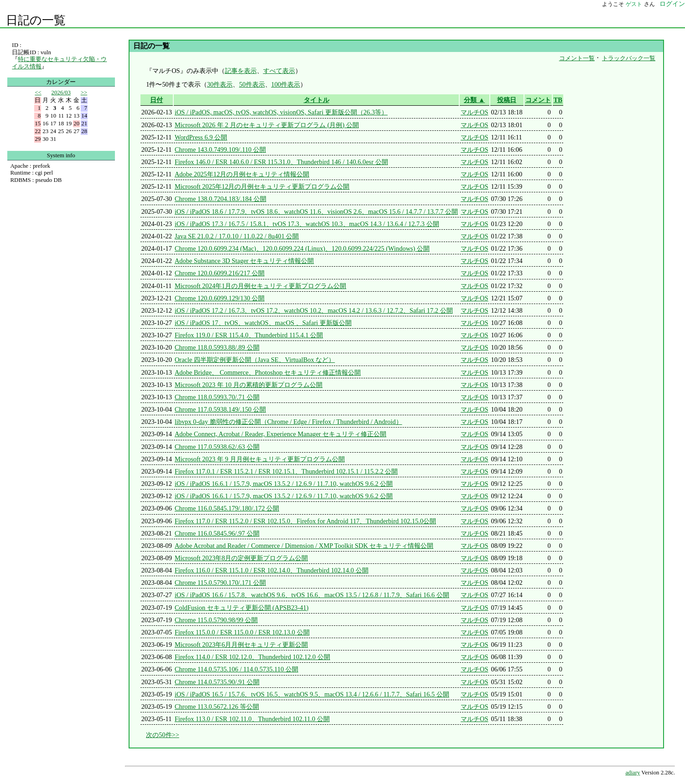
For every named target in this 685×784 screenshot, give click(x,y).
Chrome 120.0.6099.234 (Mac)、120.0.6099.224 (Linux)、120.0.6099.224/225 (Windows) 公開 (302, 248)
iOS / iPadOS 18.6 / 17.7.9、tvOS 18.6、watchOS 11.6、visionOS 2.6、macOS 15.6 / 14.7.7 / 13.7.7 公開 (316, 211)
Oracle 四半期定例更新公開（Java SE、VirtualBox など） (255, 360)
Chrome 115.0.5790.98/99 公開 (216, 620)
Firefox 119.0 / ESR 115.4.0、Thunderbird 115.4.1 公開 (249, 335)
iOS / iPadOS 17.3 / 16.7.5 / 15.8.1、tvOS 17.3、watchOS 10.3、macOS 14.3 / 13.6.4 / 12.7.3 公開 (307, 224)
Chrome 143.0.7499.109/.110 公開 (220, 150)
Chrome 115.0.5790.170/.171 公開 (220, 583)
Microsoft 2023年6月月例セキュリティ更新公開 (241, 645)
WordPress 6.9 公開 (201, 137)
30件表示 (220, 84)
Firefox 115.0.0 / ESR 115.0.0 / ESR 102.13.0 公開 (242, 632)
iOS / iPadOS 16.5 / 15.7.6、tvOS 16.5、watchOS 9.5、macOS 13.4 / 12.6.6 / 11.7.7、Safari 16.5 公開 (312, 694)
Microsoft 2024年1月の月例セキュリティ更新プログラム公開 (260, 286)
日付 (156, 100)
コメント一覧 (577, 58)
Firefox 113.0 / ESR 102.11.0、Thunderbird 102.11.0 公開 (252, 719)
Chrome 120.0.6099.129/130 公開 (220, 298)
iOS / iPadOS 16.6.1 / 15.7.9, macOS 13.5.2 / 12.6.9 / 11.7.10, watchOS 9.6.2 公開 (284, 484)
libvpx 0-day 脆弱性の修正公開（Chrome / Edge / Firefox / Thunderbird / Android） (288, 422)
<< (38, 92)
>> (84, 92)
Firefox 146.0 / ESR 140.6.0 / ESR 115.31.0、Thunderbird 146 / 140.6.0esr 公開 (281, 162)
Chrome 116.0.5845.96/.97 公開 (217, 533)
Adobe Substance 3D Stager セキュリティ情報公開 (244, 261)
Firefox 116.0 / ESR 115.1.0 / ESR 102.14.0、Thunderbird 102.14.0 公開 (272, 570)
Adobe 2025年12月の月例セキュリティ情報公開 (242, 174)
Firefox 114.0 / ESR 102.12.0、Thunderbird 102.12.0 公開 (252, 657)
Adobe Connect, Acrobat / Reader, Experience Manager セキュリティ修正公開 (280, 434)
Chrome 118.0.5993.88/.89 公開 (217, 347)
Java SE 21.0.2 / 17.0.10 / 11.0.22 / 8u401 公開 (237, 236)
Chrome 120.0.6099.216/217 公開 (220, 273)
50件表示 (252, 84)
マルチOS (474, 112)
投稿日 (507, 100)
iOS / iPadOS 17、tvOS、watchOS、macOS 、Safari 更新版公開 (263, 323)
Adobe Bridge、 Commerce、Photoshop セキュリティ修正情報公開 (268, 372)
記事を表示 (241, 71)
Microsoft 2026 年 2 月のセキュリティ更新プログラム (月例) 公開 (267, 125)
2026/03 (61, 92)
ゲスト (634, 4)
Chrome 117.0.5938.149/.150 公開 (220, 409)
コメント (538, 100)
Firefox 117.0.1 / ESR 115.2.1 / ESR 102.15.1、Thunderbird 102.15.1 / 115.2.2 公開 (286, 471)
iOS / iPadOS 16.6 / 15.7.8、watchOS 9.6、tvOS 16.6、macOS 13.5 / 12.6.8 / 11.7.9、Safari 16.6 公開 (312, 595)
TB (558, 100)
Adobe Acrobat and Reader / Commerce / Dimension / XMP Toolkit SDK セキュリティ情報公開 (304, 546)
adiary (633, 773)
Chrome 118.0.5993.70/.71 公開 (217, 397)
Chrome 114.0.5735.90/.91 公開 (217, 682)
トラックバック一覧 (629, 58)
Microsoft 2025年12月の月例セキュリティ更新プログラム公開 (262, 186)
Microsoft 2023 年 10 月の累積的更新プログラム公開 (249, 385)
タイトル (317, 100)
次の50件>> (163, 735)
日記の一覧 (36, 20)
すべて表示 (279, 71)
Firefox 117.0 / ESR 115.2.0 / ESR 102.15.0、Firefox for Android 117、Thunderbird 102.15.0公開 (305, 521)
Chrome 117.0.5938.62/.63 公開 (217, 447)
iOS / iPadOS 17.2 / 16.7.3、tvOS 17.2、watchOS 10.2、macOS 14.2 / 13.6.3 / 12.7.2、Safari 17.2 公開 (314, 310)
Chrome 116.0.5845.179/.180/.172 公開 (227, 508)
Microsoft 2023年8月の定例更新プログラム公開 (241, 558)
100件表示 (286, 84)
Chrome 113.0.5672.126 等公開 (217, 707)
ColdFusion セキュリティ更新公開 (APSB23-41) (242, 608)
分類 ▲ (474, 100)
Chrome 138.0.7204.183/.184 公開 (221, 199)
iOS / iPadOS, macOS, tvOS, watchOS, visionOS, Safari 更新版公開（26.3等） (281, 112)
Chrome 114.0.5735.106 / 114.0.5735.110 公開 (236, 669)
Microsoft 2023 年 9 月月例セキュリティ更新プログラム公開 (260, 459)
